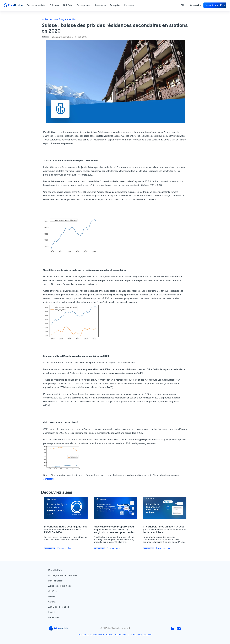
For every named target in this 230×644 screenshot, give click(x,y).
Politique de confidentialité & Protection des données (102, 635)
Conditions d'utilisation (141, 635)
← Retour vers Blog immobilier (59, 19)
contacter (48, 479)
